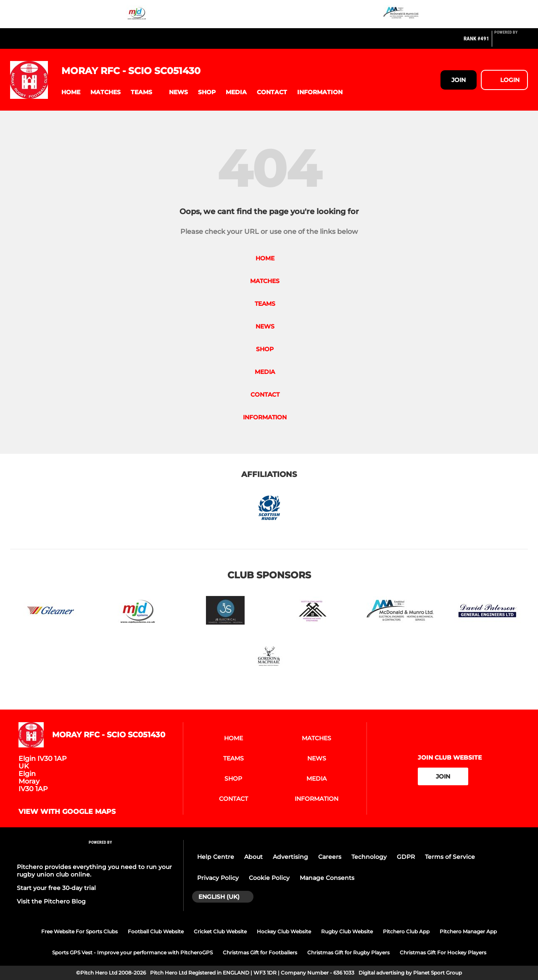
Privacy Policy (218, 878)
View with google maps (67, 812)
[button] (71, 92)
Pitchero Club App (406, 931)
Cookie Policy (269, 878)
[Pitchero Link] (511, 42)
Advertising (290, 857)
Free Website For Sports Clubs (79, 931)
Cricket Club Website (220, 931)
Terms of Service (450, 857)
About (253, 857)
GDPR (406, 857)
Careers (330, 857)
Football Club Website (156, 931)
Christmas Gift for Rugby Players (348, 952)
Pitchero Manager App (468, 931)
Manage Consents (327, 878)
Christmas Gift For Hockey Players (443, 952)
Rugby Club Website (347, 931)
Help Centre (216, 857)
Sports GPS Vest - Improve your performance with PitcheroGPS (132, 952)
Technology (369, 857)
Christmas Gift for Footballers (260, 952)
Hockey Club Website (284, 931)
